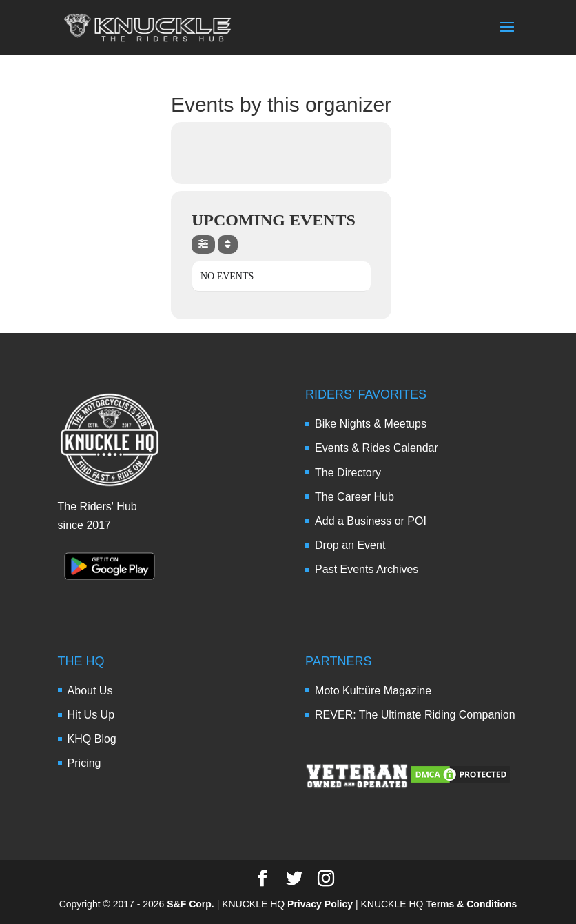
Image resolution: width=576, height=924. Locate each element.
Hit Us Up (91, 715)
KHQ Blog (92, 739)
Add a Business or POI (371, 521)
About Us (90, 691)
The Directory (348, 473)
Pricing (84, 763)
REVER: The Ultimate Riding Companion (415, 715)
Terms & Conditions (471, 904)
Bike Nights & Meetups (371, 424)
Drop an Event (350, 545)
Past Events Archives (367, 569)
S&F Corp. (190, 904)
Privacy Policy (320, 904)
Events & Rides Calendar (377, 448)
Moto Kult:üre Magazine (373, 691)
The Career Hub (354, 497)
